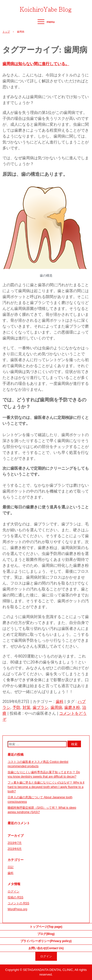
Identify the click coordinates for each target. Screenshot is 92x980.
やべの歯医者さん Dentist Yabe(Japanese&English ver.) (46, 8)
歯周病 (56, 707)
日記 (11, 867)
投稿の (15, 897)
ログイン (13, 891)
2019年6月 (15, 849)
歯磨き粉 (72, 707)
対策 (26, 707)
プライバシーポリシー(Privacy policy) (46, 941)
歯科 (60, 702)
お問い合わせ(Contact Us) (46, 948)
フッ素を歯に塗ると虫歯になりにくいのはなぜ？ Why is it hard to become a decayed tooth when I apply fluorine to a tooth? (46, 787)
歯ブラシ (40, 707)
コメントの (18, 903)
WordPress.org (17, 909)
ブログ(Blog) (46, 934)
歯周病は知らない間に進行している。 (36, 64)
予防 (16, 707)
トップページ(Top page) (46, 927)
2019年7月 (15, 843)
